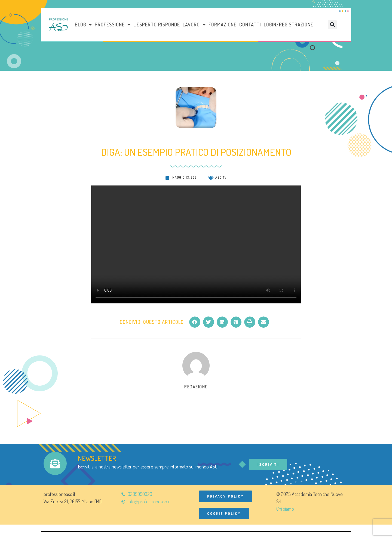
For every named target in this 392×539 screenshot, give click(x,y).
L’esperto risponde (157, 25)
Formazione (223, 25)
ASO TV (221, 177)
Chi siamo (285, 509)
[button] (332, 25)
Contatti (250, 25)
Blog (83, 25)
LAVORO (194, 25)
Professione (113, 25)
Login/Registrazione (289, 25)
